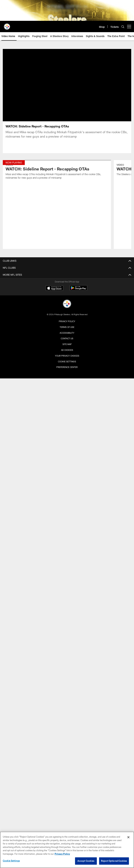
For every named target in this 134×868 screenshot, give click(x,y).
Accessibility (67, 333)
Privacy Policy (67, 321)
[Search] (123, 27)
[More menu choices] (129, 27)
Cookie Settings (67, 361)
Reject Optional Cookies (114, 861)
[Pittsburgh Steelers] (67, 304)
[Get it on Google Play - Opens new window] (78, 290)
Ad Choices (67, 350)
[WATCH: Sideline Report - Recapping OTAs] (57, 172)
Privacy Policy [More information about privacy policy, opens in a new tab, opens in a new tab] (62, 854)
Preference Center (67, 367)
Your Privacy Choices (67, 356)
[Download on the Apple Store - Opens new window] (54, 288)
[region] (67, 850)
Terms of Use (67, 327)
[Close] (128, 837)
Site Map (67, 344)
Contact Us (67, 338)
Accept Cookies (86, 861)
